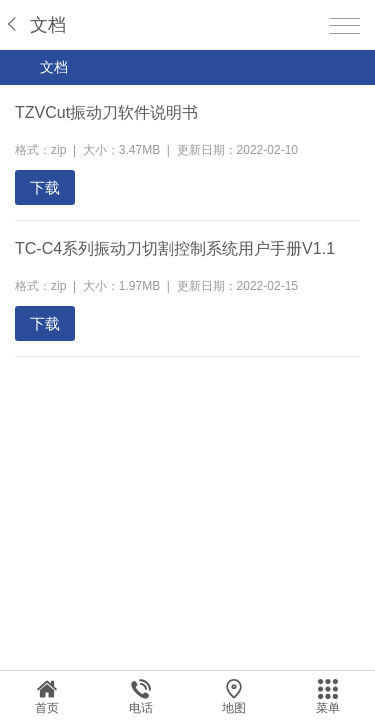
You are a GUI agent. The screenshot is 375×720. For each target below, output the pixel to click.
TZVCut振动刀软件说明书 (106, 112)
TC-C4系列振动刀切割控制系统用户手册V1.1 (175, 248)
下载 (45, 187)
